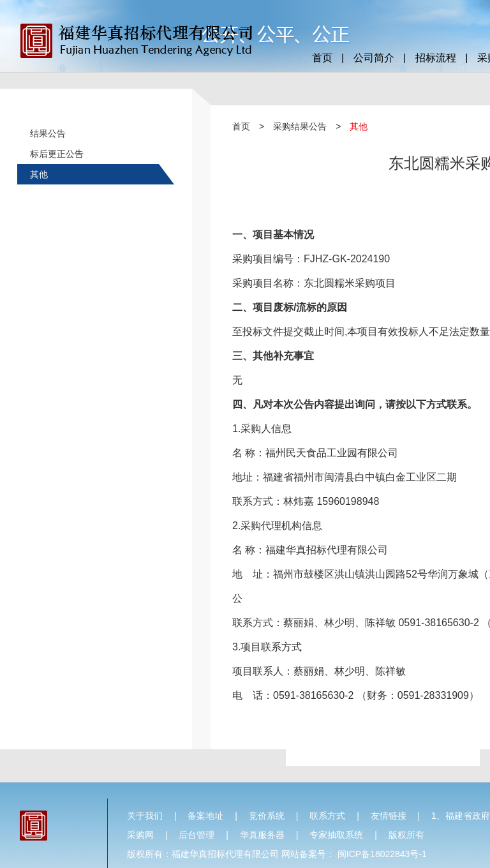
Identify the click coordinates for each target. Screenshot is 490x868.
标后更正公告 (57, 154)
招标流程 (436, 58)
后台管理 (197, 835)
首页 (322, 58)
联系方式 (327, 816)
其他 (39, 174)
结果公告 (48, 133)
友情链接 (389, 816)
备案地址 (205, 816)
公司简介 (374, 58)
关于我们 (145, 816)
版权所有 (406, 835)
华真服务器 (262, 835)
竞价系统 (267, 816)
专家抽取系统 (336, 835)
